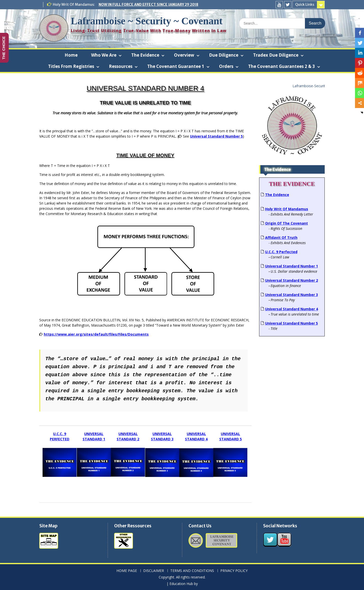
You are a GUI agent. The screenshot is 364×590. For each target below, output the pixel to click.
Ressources (121, 66)
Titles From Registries (71, 66)
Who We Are (104, 55)
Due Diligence (224, 55)
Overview (184, 55)
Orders (226, 66)
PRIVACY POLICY (234, 571)
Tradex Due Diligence (276, 55)
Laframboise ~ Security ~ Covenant (147, 21)
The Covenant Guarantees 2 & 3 (282, 66)
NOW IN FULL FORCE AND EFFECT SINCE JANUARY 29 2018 (148, 5)
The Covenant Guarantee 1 (176, 66)
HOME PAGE (127, 571)
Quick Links (305, 5)
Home (71, 55)
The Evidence (145, 55)
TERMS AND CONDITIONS (192, 571)
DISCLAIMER (154, 571)
